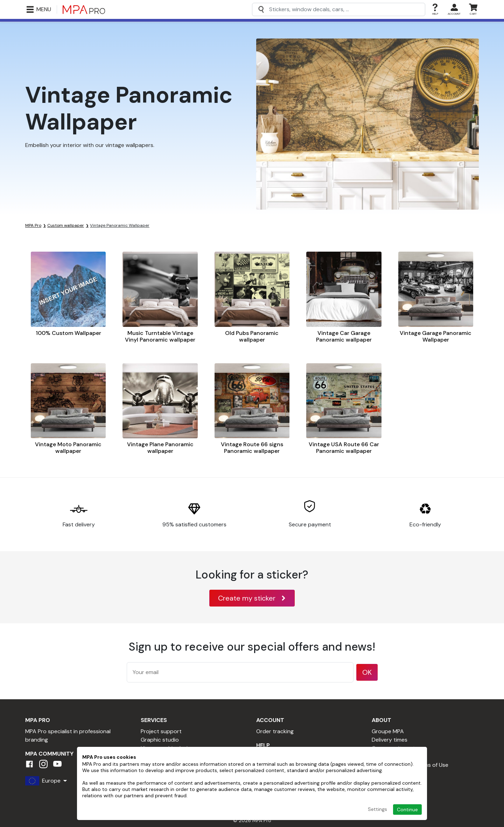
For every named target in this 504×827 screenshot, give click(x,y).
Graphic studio (160, 740)
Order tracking (275, 731)
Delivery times (390, 740)
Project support (161, 731)
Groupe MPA (388, 731)
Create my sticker (252, 598)
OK (367, 672)
